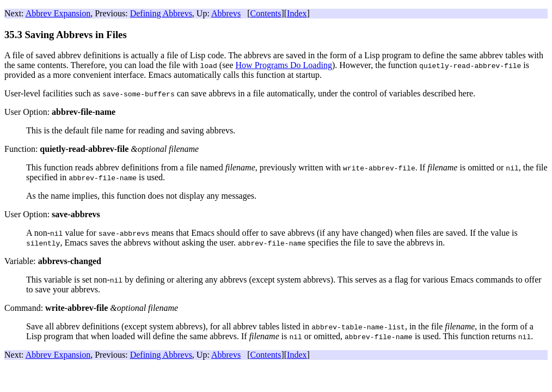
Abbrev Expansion (58, 13)
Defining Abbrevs (161, 13)
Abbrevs (226, 13)
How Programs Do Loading (284, 65)
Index (297, 13)
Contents (266, 13)
